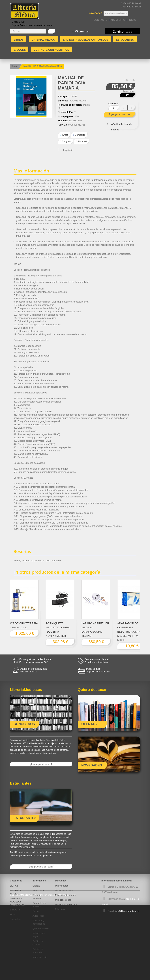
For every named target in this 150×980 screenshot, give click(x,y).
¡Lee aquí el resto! (41, 764)
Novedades (38, 890)
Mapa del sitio (40, 957)
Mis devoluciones (64, 890)
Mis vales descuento (66, 895)
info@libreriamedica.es (127, 911)
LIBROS (19, 40)
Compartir (79, 135)
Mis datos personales (66, 905)
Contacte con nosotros (51, 50)
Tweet (64, 135)
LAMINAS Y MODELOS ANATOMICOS (86, 40)
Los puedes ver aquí (41, 867)
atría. (13, 914)
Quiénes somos (41, 928)
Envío (36, 911)
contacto (100, 20)
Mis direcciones (63, 900)
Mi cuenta (61, 881)
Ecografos (15, 919)
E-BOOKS (20, 50)
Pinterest (81, 141)
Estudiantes (125, 40)
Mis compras (62, 886)
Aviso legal (38, 916)
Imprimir (68, 150)
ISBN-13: (63, 125)
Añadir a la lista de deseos (122, 127)
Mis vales (60, 909)
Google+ (65, 141)
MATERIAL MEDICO (43, 40)
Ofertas (36, 886)
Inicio (132, 20)
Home (14, 66)
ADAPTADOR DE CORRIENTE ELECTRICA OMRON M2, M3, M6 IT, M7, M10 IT (130, 632)
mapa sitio (118, 20)
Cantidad (113, 104)
